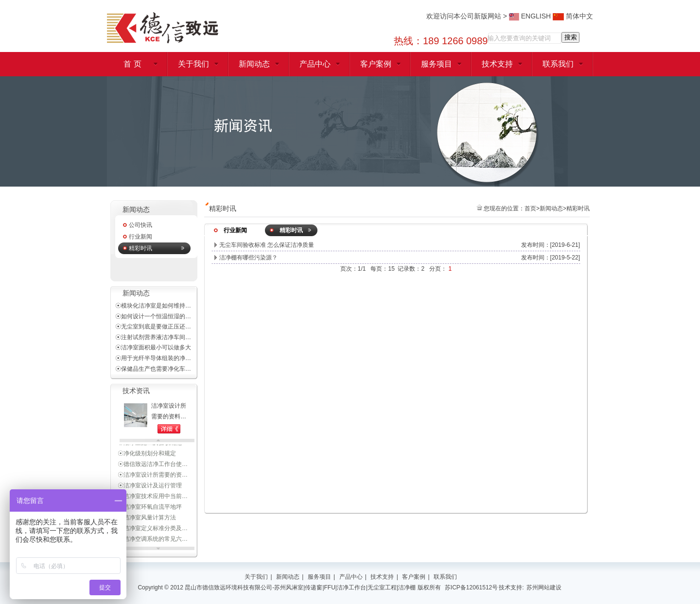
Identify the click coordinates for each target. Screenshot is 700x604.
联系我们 (558, 64)
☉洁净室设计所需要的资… (153, 476)
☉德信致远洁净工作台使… (153, 465)
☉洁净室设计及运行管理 (150, 486)
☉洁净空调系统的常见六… (153, 540)
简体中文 (573, 16)
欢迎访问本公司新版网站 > (468, 16)
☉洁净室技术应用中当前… (153, 497)
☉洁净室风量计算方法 (147, 518)
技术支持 (497, 64)
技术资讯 (136, 391)
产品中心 (315, 64)
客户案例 (376, 64)
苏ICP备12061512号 (471, 587)
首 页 (132, 64)
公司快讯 (140, 225)
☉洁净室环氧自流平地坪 (150, 508)
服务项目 (437, 64)
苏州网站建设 (544, 587)
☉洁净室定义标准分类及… (153, 529)
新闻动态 (254, 64)
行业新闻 (140, 237)
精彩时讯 (140, 248)
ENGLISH (530, 16)
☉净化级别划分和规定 (147, 454)
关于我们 (193, 64)
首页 (530, 208)
